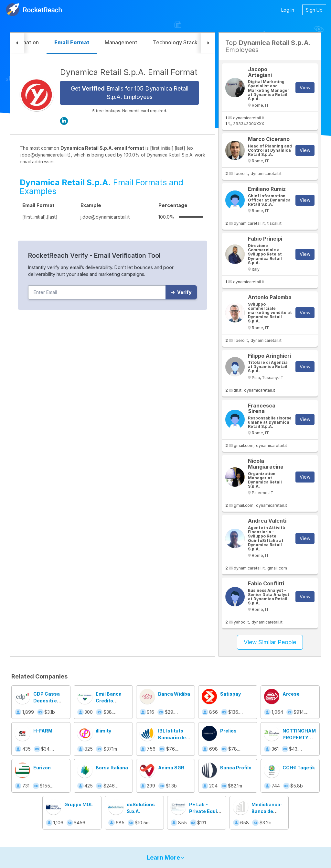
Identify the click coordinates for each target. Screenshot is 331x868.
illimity (103, 731)
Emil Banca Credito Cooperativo (110, 701)
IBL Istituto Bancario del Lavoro (173, 738)
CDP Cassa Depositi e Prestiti (47, 701)
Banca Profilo (236, 768)
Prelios (228, 731)
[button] (17, 43)
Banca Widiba (174, 694)
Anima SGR (171, 768)
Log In (288, 10)
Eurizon (42, 768)
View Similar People (270, 642)
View (305, 87)
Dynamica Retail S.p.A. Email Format (129, 72)
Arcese (291, 694)
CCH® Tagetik (299, 768)
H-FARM (43, 731)
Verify (181, 292)
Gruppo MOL (79, 804)
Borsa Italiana (112, 768)
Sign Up (314, 10)
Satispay (230, 694)
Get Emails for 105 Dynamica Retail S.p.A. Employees (130, 93)
